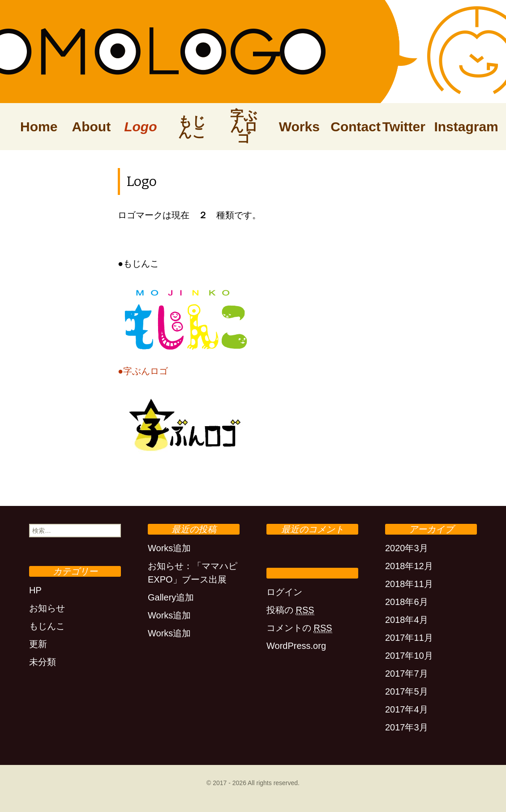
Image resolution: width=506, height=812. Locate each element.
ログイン (284, 592)
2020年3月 (407, 548)
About (92, 127)
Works (299, 127)
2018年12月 (409, 566)
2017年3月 (407, 727)
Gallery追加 (171, 597)
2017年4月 (407, 709)
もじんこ (192, 127)
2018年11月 (409, 584)
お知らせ (47, 608)
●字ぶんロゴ (143, 371)
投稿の (290, 610)
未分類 (43, 662)
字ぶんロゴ (244, 127)
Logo (140, 127)
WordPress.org (296, 646)
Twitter (404, 127)
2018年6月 (407, 602)
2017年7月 (407, 674)
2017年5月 (407, 691)
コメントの (299, 628)
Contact (352, 127)
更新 (38, 644)
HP (35, 590)
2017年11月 (409, 638)
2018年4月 (407, 620)
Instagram (455, 127)
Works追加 (169, 548)
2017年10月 (409, 656)
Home (39, 127)
